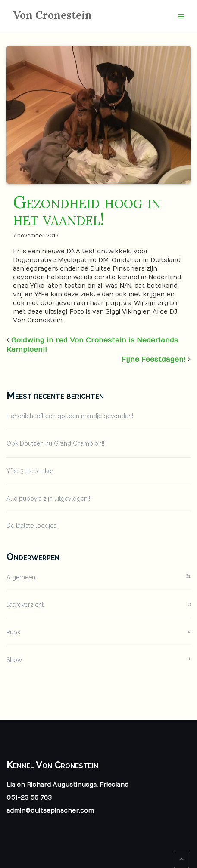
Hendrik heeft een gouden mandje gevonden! (70, 416)
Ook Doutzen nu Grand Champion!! (55, 443)
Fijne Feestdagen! (154, 360)
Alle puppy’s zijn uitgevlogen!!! (49, 499)
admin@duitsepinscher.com (50, 811)
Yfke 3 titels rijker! (31, 471)
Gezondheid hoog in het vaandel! (87, 210)
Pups (13, 632)
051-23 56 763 (29, 798)
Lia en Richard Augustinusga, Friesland (67, 785)
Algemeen (21, 577)
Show (14, 660)
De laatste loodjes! (32, 526)
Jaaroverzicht (25, 605)
